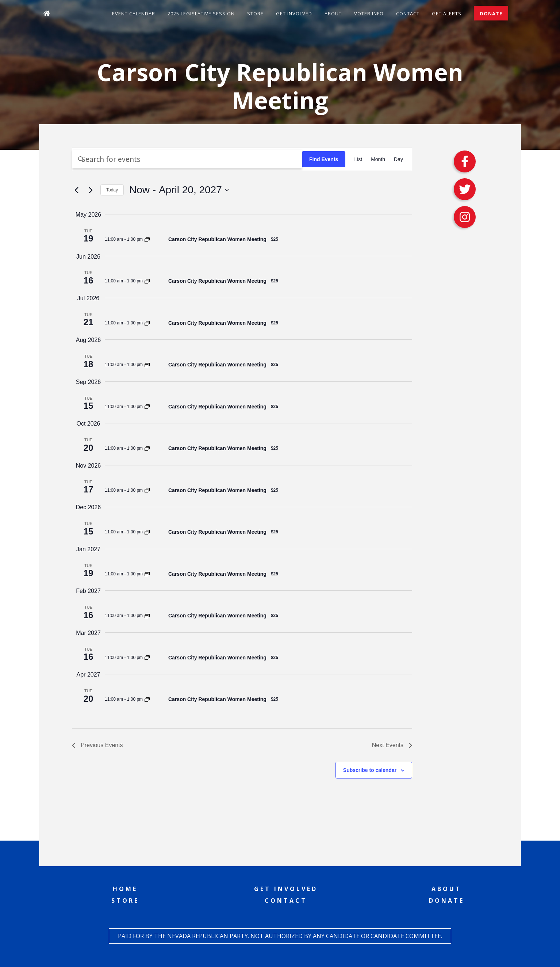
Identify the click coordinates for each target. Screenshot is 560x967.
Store (255, 14)
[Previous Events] (76, 190)
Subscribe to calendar (370, 770)
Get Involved (294, 14)
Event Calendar (134, 14)
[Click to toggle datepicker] (179, 190)
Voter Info (369, 14)
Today (112, 190)
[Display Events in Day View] (398, 159)
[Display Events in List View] (358, 159)
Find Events (324, 159)
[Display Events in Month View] (378, 159)
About (333, 14)
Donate (491, 14)
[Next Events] (91, 190)
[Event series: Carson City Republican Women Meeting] (147, 239)
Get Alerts (447, 14)
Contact (408, 14)
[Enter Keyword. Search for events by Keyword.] (187, 159)
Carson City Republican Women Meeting (217, 239)
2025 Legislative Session (201, 14)
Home (125, 889)
